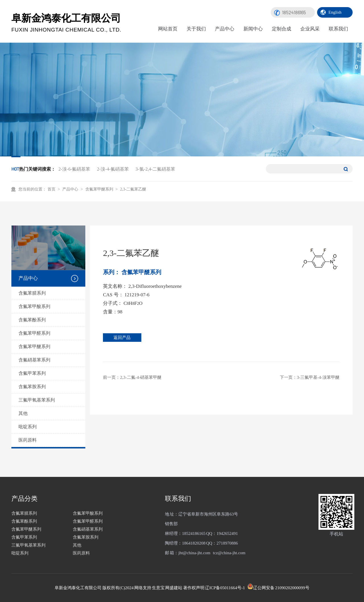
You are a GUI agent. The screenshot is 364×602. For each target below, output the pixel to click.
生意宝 (158, 588)
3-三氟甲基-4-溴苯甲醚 (318, 377)
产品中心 (225, 29)
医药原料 (28, 440)
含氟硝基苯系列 (34, 360)
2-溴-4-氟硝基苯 (113, 169)
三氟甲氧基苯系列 (37, 400)
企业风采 (310, 29)
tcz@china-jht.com (229, 553)
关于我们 (196, 29)
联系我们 (338, 29)
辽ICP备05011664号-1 (225, 588)
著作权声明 (194, 588)
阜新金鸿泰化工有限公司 (66, 23)
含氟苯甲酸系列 (34, 306)
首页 (52, 189)
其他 (23, 413)
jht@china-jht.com (194, 553)
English (335, 12)
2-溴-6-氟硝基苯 (75, 169)
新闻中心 (253, 29)
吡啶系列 (28, 427)
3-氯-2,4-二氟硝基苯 (155, 169)
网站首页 (168, 29)
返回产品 (124, 337)
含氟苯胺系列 (32, 387)
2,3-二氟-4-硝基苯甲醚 (141, 377)
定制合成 (282, 29)
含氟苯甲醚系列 (100, 189)
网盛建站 (174, 588)
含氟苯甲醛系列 (34, 333)
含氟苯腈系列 (32, 293)
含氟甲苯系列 (32, 373)
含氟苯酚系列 (32, 320)
